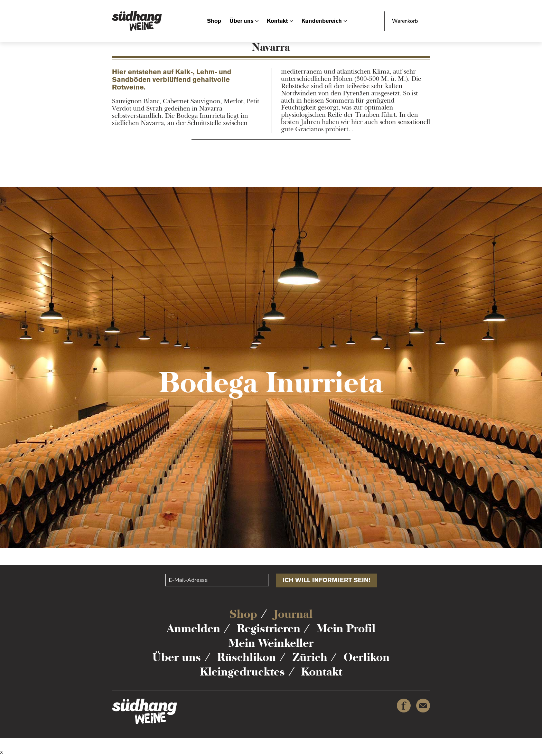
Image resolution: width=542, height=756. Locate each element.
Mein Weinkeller (271, 643)
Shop (214, 21)
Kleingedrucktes (242, 672)
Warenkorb (405, 21)
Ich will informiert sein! (326, 580)
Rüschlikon (246, 657)
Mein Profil (346, 629)
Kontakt (277, 21)
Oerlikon (367, 657)
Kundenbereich (322, 21)
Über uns (241, 21)
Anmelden (193, 629)
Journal (293, 614)
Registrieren (269, 629)
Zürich (310, 657)
